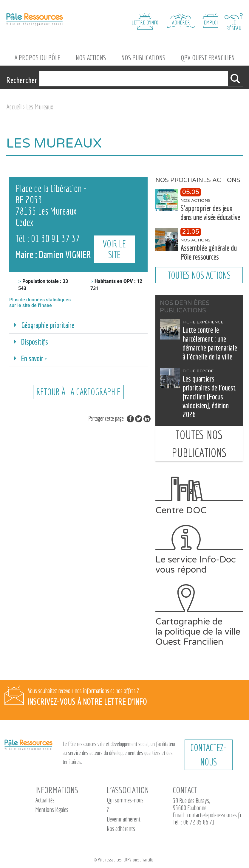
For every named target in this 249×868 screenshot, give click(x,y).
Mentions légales (52, 809)
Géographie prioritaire (48, 325)
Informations (57, 790)
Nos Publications (143, 58)
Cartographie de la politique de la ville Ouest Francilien (199, 616)
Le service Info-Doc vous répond (199, 550)
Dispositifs (35, 342)
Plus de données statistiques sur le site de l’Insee (40, 303)
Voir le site (116, 255)
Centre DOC (199, 496)
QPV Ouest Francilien (208, 58)
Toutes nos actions (199, 275)
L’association (128, 790)
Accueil (14, 107)
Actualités (45, 800)
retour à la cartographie (78, 392)
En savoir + (34, 358)
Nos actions (91, 58)
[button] (78, 325)
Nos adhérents (121, 829)
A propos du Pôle (37, 58)
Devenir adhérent (124, 819)
